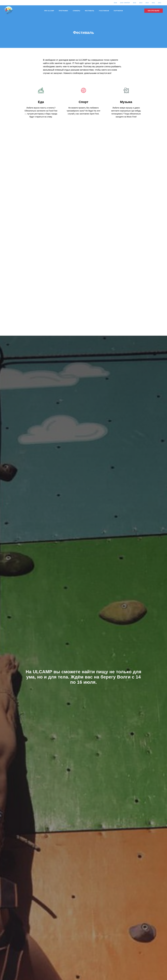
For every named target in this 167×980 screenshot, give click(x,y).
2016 (115, 3)
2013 (147, 3)
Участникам (104, 11)
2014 (141, 3)
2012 (153, 3)
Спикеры (76, 11)
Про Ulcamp (49, 11)
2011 (160, 3)
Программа (63, 11)
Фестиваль (90, 11)
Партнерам (118, 11)
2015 (134, 3)
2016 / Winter (125, 3)
